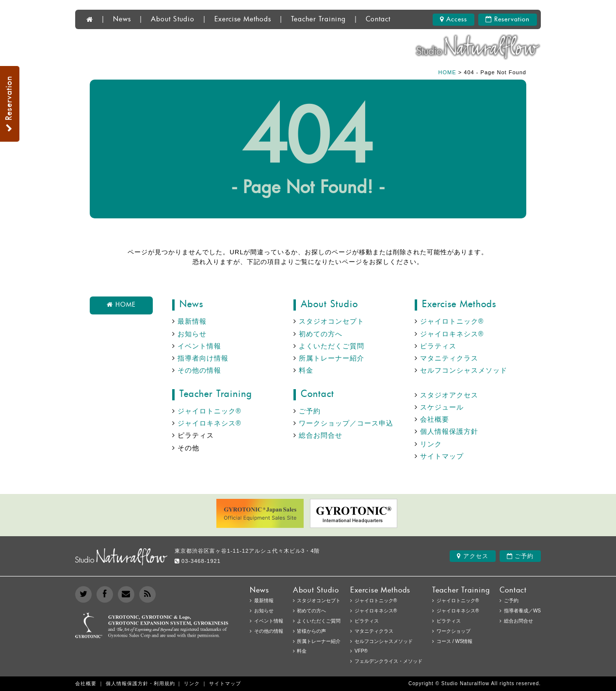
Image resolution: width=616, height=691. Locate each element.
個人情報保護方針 (449, 431)
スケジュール (442, 407)
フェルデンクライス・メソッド (389, 661)
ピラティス (438, 346)
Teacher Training (318, 19)
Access (454, 19)
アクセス (472, 556)
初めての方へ (321, 334)
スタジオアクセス (449, 395)
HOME (447, 72)
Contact (378, 19)
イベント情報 (199, 346)
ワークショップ (454, 631)
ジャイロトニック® (452, 321)
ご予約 (310, 411)
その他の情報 (199, 370)
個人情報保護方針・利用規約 (140, 683)
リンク (431, 444)
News (122, 19)
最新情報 (192, 321)
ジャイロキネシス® (452, 334)
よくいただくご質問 (332, 346)
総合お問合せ (321, 435)
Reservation (508, 19)
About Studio (173, 19)
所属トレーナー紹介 (332, 358)
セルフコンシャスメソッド (464, 370)
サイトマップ (442, 456)
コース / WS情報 (454, 641)
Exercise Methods (243, 19)
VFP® (361, 651)
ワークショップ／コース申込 (346, 423)
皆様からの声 (311, 631)
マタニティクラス (449, 358)
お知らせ (192, 334)
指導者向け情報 (203, 358)
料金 (306, 370)
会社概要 (435, 419)
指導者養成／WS (522, 611)
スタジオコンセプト (332, 321)
